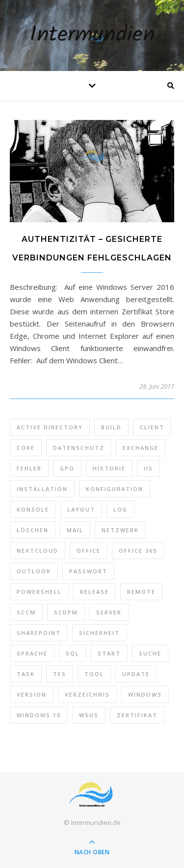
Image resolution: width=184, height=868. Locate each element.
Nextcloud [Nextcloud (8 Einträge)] (38, 551)
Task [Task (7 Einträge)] (26, 674)
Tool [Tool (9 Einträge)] (94, 674)
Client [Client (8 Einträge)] (152, 427)
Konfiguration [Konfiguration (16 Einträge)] (115, 489)
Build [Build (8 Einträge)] (111, 427)
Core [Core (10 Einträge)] (26, 448)
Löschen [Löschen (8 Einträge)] (33, 530)
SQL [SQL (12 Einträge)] (73, 653)
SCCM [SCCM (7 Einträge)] (26, 612)
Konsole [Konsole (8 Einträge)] (33, 509)
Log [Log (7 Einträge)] (120, 509)
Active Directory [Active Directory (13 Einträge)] (50, 427)
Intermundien (92, 35)
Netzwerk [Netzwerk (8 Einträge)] (120, 530)
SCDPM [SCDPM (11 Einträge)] (66, 612)
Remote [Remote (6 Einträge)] (141, 592)
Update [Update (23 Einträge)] (136, 674)
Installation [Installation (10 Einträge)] (42, 489)
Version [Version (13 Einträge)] (32, 694)
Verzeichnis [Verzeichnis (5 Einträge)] (87, 694)
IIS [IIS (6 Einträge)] (148, 468)
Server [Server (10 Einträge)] (109, 612)
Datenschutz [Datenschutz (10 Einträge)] (79, 448)
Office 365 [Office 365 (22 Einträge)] (138, 551)
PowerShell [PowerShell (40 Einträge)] (39, 592)
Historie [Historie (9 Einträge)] (109, 468)
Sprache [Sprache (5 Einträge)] (32, 653)
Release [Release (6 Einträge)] (94, 592)
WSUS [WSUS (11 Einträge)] (89, 715)
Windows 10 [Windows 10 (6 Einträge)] (39, 715)
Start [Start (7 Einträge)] (109, 653)
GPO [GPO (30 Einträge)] (67, 468)
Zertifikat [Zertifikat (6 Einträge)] (137, 715)
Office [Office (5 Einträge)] (89, 551)
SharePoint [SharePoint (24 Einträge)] (39, 633)
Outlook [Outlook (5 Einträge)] (34, 571)
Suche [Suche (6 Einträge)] (150, 653)
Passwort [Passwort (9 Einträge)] (88, 571)
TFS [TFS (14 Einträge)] (60, 674)
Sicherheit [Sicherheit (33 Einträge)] (99, 633)
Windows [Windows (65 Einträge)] (145, 694)
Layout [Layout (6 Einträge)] (81, 509)
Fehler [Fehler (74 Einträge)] (29, 468)
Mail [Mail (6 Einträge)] (75, 530)
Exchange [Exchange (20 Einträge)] (141, 448)
